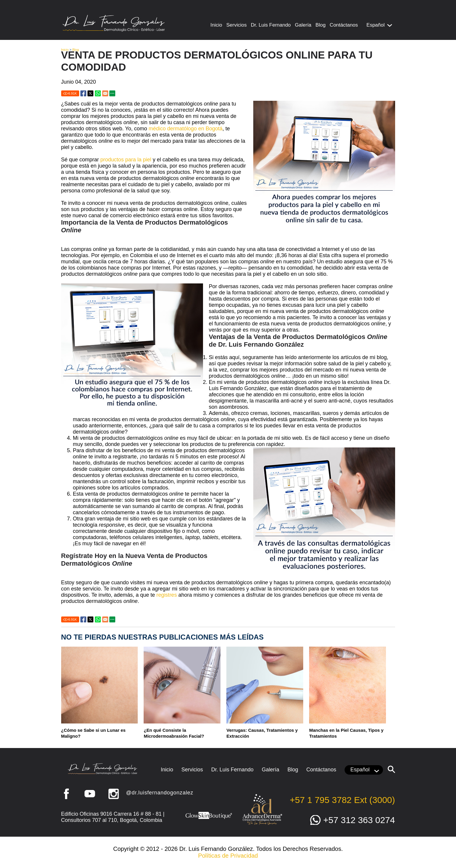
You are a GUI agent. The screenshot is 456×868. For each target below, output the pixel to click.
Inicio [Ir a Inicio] (216, 25)
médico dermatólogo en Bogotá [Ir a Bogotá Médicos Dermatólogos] (186, 129)
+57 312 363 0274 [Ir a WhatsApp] (359, 820)
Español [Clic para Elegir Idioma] (375, 25)
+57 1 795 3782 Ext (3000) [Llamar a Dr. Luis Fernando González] (342, 800)
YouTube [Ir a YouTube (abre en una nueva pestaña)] (90, 794)
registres (167, 595)
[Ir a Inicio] (114, 30)
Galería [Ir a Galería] (303, 25)
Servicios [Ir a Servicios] (237, 25)
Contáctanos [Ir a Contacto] (344, 25)
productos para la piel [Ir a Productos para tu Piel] (126, 160)
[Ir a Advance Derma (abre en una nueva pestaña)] (262, 824)
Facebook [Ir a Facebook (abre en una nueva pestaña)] (66, 794)
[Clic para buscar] (391, 769)
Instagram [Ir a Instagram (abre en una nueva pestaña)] (113, 794)
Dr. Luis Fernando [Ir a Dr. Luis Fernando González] (271, 25)
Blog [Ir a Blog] (321, 25)
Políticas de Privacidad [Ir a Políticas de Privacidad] (228, 856)
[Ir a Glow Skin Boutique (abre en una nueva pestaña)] (209, 818)
